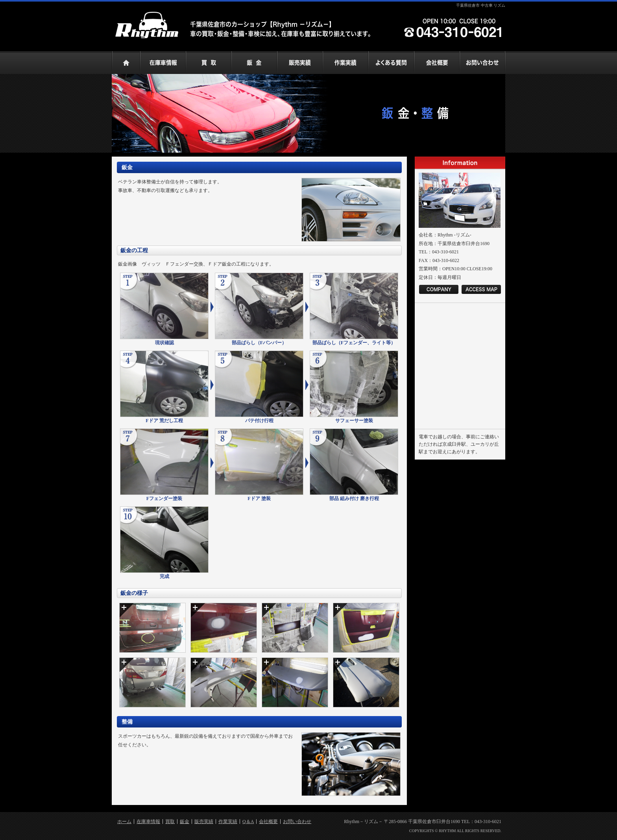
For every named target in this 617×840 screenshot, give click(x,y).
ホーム (124, 822)
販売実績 (204, 822)
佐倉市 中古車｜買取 (209, 63)
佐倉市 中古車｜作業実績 (345, 63)
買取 (170, 822)
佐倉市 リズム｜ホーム (126, 63)
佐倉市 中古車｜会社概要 (437, 63)
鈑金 (185, 822)
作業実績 (228, 822)
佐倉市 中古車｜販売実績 (300, 63)
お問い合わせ (297, 822)
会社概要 (268, 822)
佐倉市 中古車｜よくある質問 (391, 63)
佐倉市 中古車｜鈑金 (254, 63)
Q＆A (248, 822)
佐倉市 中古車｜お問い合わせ (482, 63)
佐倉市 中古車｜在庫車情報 (163, 63)
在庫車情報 (148, 822)
